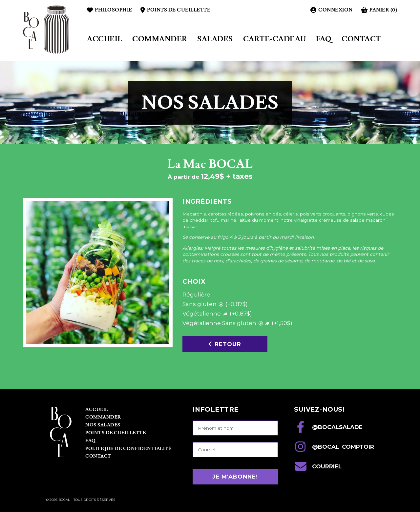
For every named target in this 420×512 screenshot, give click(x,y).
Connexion (332, 10)
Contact (361, 39)
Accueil (105, 39)
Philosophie (110, 10)
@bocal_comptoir (334, 447)
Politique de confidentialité (128, 449)
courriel (318, 466)
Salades (215, 39)
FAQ (324, 39)
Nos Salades (103, 425)
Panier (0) (379, 10)
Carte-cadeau (275, 39)
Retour (225, 344)
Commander (160, 39)
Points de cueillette (175, 10)
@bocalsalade (328, 427)
